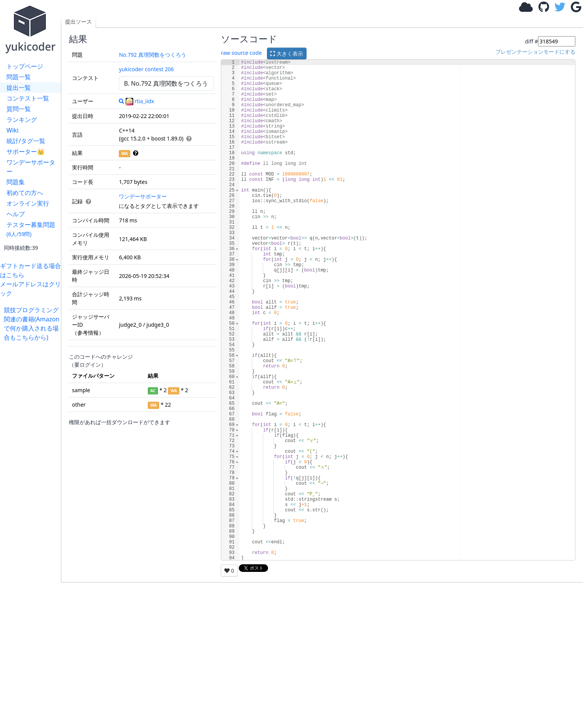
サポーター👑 (26, 152)
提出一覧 (19, 88)
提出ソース (78, 22)
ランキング (22, 120)
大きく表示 (287, 53)
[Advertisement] (32, 456)
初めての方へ (25, 193)
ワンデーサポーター (31, 167)
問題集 (16, 182)
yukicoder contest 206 (146, 69)
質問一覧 (19, 109)
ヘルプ (16, 214)
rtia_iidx (140, 101)
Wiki (13, 130)
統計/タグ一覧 (26, 141)
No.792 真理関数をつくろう (153, 55)
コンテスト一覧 (28, 98)
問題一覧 (19, 77)
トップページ (25, 66)
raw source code (241, 53)
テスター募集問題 (31, 229)
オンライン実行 (28, 203)
